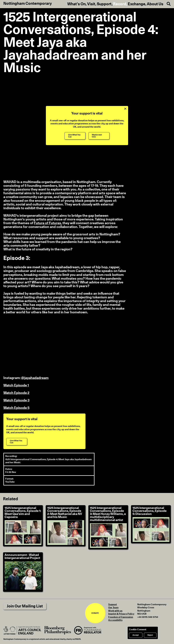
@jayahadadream (35, 378)
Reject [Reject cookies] (150, 635)
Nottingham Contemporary (28, 4)
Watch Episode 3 (16, 400)
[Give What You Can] (75, 136)
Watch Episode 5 (16, 408)
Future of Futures (48, 223)
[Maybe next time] (99, 136)
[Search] (167, 4)
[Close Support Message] (125, 109)
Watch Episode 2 (16, 393)
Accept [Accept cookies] (136, 635)
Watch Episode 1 (16, 385)
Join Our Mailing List (25, 606)
